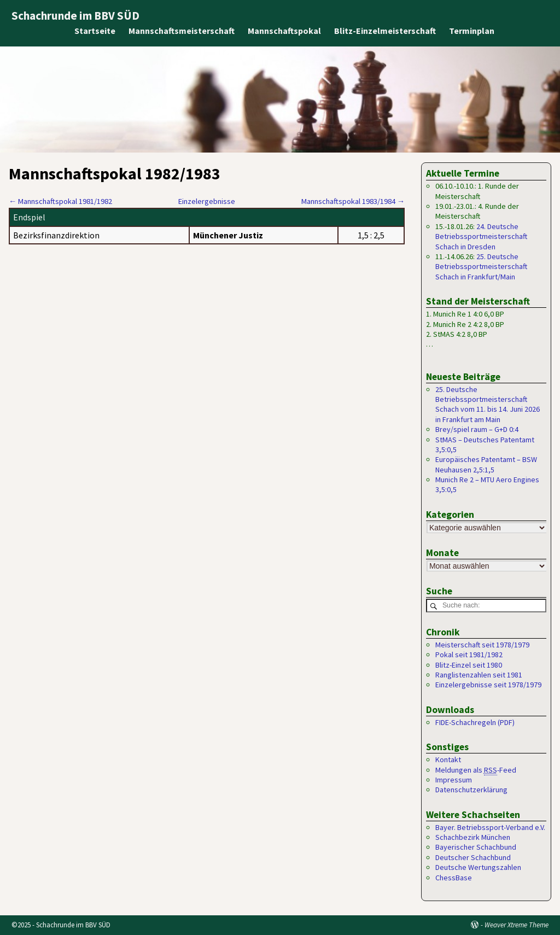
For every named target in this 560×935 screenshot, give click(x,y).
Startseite (95, 31)
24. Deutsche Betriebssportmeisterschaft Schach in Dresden (481, 236)
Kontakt (448, 760)
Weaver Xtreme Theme (517, 925)
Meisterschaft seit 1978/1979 (482, 645)
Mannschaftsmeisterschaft (182, 31)
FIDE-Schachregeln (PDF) (475, 722)
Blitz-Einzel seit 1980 (469, 665)
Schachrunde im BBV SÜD (75, 16)
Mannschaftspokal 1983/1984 (353, 201)
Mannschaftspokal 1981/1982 (60, 201)
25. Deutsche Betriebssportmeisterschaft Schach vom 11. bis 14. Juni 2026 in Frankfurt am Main (488, 404)
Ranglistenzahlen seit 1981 (479, 675)
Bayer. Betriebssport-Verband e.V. (490, 827)
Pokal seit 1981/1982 (469, 655)
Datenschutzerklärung (471, 790)
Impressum (454, 780)
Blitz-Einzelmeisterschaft (385, 31)
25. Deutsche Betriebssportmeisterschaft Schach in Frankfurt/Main (481, 267)
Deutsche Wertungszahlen (478, 868)
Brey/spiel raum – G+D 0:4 (477, 429)
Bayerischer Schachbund (476, 848)
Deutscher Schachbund (473, 857)
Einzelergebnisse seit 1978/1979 (488, 685)
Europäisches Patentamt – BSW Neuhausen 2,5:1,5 (486, 464)
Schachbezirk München (473, 838)
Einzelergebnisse (207, 201)
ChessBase (454, 878)
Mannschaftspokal (284, 31)
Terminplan (472, 31)
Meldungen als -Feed (476, 770)
